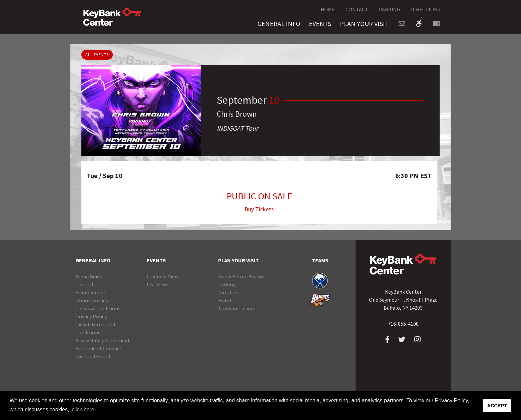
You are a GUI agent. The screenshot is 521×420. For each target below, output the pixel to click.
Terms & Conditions (98, 308)
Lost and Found (93, 356)
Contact (85, 284)
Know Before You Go (241, 276)
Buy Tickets (259, 209)
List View (157, 284)
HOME (328, 9)
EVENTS (320, 23)
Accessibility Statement (103, 340)
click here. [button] (84, 409)
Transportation (236, 308)
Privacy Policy (91, 316)
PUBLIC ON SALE (259, 196)
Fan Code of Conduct (99, 348)
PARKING (390, 9)
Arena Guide (89, 276)
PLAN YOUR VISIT (364, 23)
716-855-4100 (403, 324)
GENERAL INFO (279, 23)
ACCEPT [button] (497, 406)
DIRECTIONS (426, 9)
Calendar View (163, 276)
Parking (227, 284)
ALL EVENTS (97, 54)
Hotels (226, 300)
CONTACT (357, 9)
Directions (230, 292)
